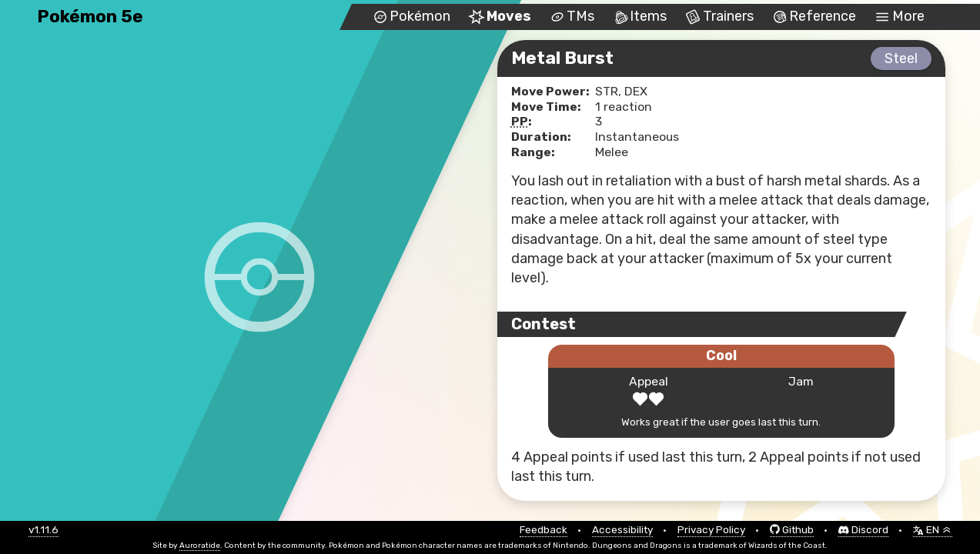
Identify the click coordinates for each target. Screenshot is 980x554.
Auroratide (200, 546)
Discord (863, 530)
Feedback (544, 530)
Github (792, 530)
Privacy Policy (711, 530)
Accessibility (622, 530)
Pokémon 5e (90, 17)
